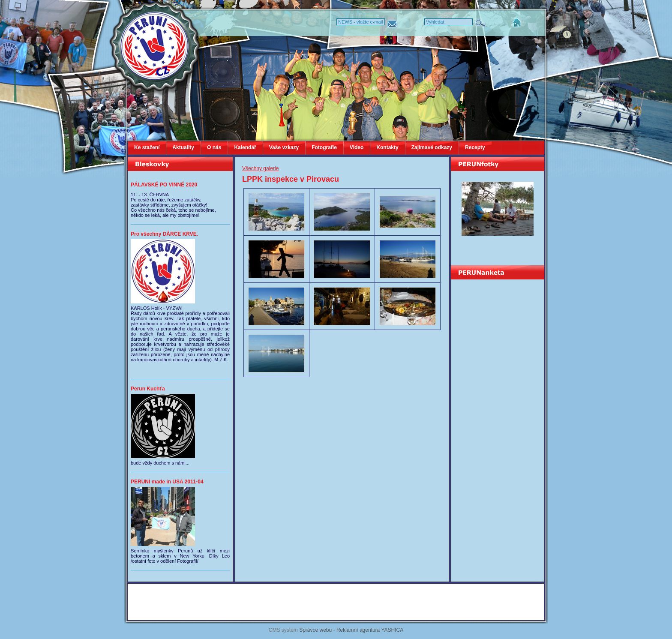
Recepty (475, 147)
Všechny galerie (260, 168)
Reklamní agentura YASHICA (370, 630)
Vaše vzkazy (284, 147)
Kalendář (245, 147)
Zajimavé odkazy (432, 147)
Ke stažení (147, 147)
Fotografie (324, 147)
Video (357, 147)
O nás (214, 147)
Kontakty (387, 147)
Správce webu (315, 630)
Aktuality (183, 147)
